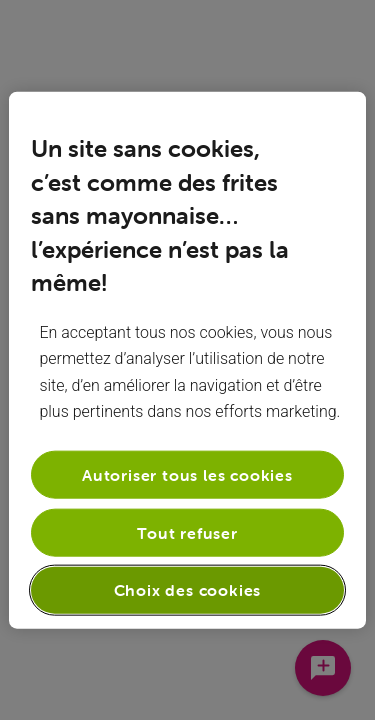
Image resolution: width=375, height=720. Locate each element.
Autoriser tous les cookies (187, 474)
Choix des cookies (188, 590)
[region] (187, 360)
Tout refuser (187, 533)
